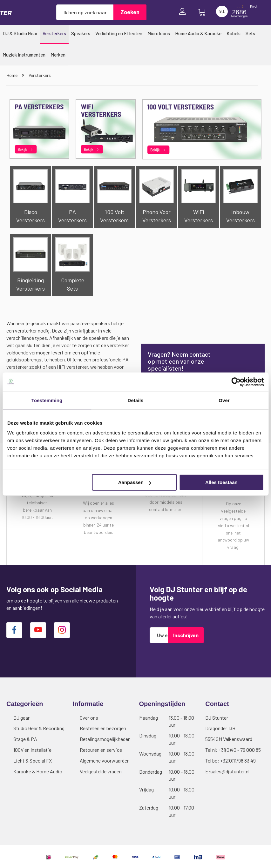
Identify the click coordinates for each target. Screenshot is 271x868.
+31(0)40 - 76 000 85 (240, 750)
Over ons (89, 718)
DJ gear (21, 718)
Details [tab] (136, 400)
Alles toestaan (221, 482)
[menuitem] (20, 33)
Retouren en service (101, 750)
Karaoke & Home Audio (38, 771)
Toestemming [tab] (47, 400)
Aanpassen (135, 482)
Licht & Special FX (33, 760)
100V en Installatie (32, 750)
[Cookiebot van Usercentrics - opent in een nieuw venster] (236, 382)
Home (12, 75)
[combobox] (85, 12)
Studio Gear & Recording (39, 728)
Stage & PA (25, 739)
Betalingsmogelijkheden (105, 739)
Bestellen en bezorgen (103, 728)
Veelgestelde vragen (101, 771)
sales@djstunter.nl (230, 771)
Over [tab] (224, 400)
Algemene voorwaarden (105, 760)
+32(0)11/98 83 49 (238, 760)
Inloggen (184, 12)
